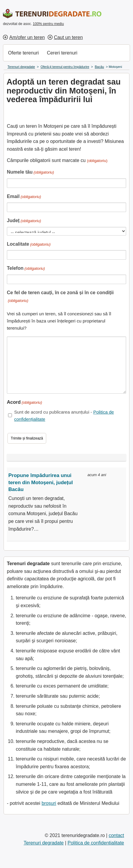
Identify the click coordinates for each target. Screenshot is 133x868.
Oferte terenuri (23, 53)
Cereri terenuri (62, 53)
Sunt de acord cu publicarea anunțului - (64, 416)
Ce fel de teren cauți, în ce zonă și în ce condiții (60, 297)
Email (24, 197)
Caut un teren (68, 37)
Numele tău (30, 173)
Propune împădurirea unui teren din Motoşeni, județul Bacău (41, 483)
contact (116, 835)
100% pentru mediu (48, 24)
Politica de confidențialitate (96, 843)
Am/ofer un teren (27, 37)
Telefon (26, 269)
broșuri (49, 803)
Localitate (29, 245)
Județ (24, 221)
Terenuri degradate (44, 843)
